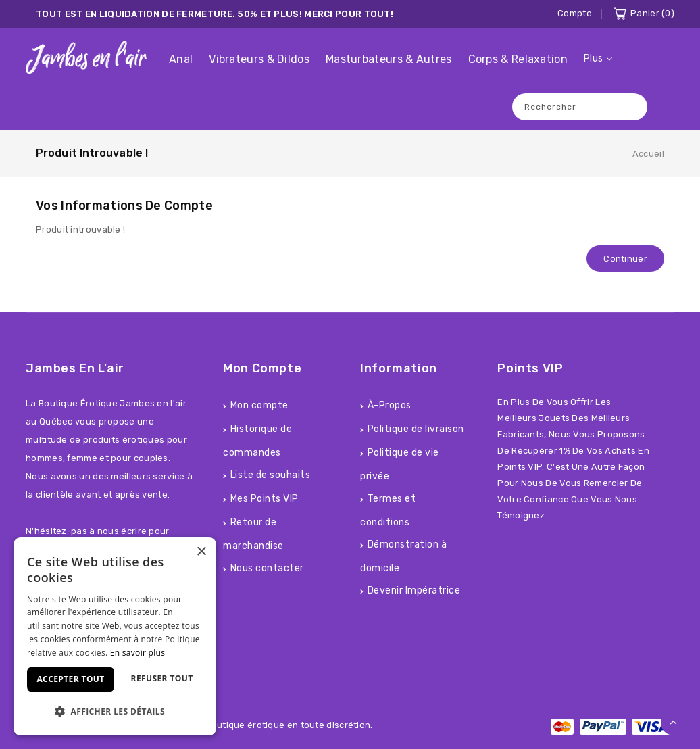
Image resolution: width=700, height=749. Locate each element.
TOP (674, 723)
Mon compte (259, 405)
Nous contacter (267, 568)
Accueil (648, 154)
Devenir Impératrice (414, 590)
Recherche (630, 106)
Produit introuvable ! (92, 153)
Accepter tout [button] (70, 679)
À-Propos (390, 405)
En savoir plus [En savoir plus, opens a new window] (137, 653)
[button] (115, 711)
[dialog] (115, 636)
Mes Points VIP (265, 499)
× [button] (201, 552)
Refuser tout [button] (162, 678)
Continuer (625, 259)
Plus (593, 58)
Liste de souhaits (271, 475)
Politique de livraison (416, 429)
